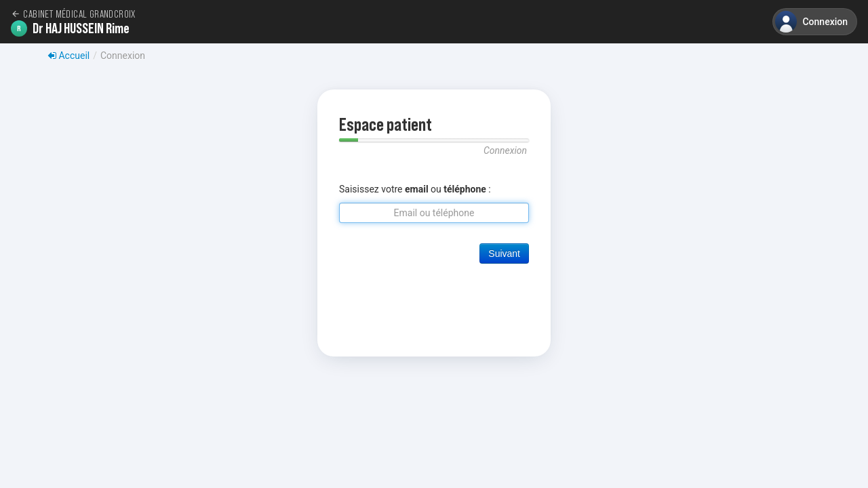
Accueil (68, 56)
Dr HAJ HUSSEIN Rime (70, 28)
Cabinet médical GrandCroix (73, 14)
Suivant (504, 253)
